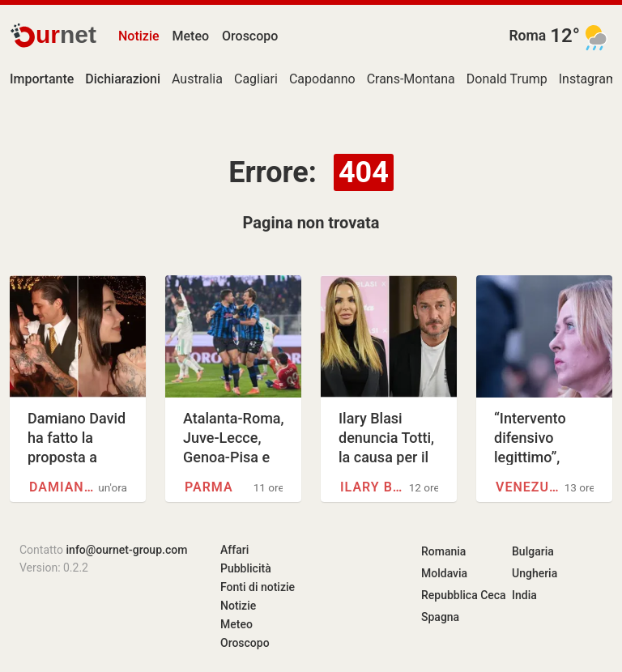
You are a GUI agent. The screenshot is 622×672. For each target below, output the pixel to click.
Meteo (191, 36)
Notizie (139, 36)
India (524, 595)
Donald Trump (507, 79)
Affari (234, 550)
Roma (527, 36)
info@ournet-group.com (127, 550)
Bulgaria (533, 551)
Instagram (588, 79)
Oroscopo (250, 36)
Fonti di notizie (258, 587)
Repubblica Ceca (464, 595)
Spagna (440, 617)
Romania (443, 551)
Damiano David (64, 487)
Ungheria (535, 573)
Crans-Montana (411, 79)
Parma (209, 487)
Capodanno (322, 79)
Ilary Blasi (375, 487)
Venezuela (530, 487)
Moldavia (444, 573)
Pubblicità (246, 568)
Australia (197, 79)
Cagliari (256, 79)
